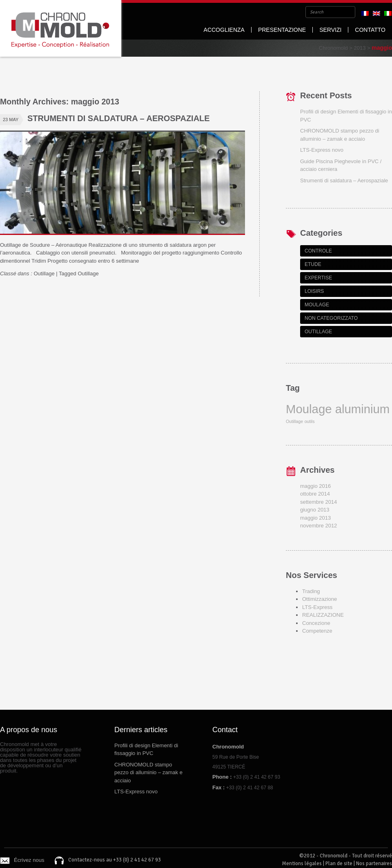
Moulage (317, 305)
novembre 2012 (318, 526)
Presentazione (282, 30)
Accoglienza (224, 30)
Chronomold (61, 28)
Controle (318, 251)
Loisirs (314, 291)
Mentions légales (302, 864)
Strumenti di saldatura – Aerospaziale (119, 118)
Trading (311, 591)
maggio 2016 (315, 486)
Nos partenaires (374, 864)
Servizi (330, 30)
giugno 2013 (315, 510)
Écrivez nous (29, 860)
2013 (360, 48)
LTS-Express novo (322, 150)
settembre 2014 (318, 502)
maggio (382, 48)
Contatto (370, 30)
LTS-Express (317, 607)
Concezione (316, 623)
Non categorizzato (331, 318)
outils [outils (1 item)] (310, 421)
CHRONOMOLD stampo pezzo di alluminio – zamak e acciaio (148, 773)
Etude (313, 264)
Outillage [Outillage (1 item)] (294, 421)
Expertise (318, 278)
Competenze (317, 631)
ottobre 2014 (315, 494)
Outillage (44, 273)
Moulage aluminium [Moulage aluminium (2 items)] (338, 409)
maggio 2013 (315, 518)
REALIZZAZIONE (323, 615)
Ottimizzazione (320, 599)
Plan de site (339, 864)
